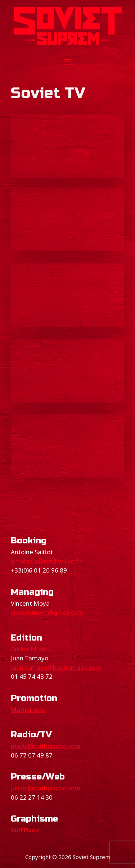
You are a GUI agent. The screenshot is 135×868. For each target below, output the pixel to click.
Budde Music (29, 649)
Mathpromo (28, 709)
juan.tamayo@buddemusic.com (56, 667)
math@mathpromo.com (46, 746)
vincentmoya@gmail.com (47, 612)
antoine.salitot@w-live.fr (46, 561)
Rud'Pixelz (25, 830)
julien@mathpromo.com (46, 788)
